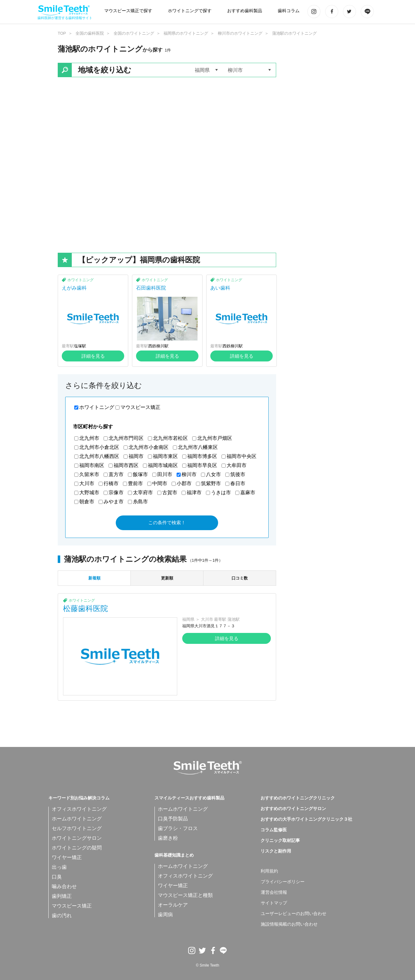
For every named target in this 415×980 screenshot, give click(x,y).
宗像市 (116, 492)
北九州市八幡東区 (198, 447)
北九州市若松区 (170, 438)
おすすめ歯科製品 (245, 11)
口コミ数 (240, 578)
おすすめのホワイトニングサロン (293, 809)
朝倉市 (87, 502)
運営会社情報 (274, 893)
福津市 (194, 492)
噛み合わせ (64, 886)
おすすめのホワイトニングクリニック (298, 798)
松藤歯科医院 (85, 608)
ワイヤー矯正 (67, 857)
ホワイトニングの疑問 (77, 848)
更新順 (167, 578)
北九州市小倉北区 (99, 447)
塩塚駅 (80, 346)
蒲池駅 (234, 619)
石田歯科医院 (151, 288)
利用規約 (269, 871)
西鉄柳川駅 (158, 346)
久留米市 (89, 474)
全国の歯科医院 (90, 33)
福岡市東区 (165, 456)
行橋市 (111, 483)
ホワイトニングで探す (190, 11)
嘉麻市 (248, 492)
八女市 (213, 474)
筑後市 (238, 474)
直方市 (116, 474)
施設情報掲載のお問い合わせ (289, 924)
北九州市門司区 (126, 438)
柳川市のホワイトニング (240, 33)
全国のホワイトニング (134, 33)
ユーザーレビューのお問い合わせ (294, 914)
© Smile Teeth (208, 965)
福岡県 (188, 619)
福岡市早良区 (202, 465)
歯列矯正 (62, 896)
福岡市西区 (126, 465)
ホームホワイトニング (77, 819)
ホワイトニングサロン (77, 838)
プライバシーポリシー (283, 882)
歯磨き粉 (168, 838)
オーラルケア (173, 905)
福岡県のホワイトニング (186, 33)
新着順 (94, 578)
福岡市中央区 (242, 456)
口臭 (57, 877)
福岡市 (136, 456)
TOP (62, 33)
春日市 (238, 483)
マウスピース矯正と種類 (185, 895)
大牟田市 (237, 465)
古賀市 (170, 492)
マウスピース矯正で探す (128, 11)
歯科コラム (289, 11)
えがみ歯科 (74, 288)
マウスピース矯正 (140, 407)
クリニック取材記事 (280, 841)
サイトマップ (274, 903)
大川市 (87, 483)
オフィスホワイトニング (79, 809)
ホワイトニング (81, 280)
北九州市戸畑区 (215, 438)
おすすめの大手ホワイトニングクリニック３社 (306, 819)
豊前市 (135, 483)
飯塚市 (140, 474)
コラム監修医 (274, 830)
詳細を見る (93, 356)
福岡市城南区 (163, 465)
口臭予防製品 (173, 819)
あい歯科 (220, 288)
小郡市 (184, 483)
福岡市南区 (92, 465)
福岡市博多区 (202, 456)
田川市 (165, 474)
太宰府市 (143, 492)
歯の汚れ (62, 915)
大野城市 (89, 492)
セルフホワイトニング (77, 828)
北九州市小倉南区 (149, 447)
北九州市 (89, 438)
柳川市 (189, 474)
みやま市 (114, 502)
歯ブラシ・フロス (178, 828)
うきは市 (221, 492)
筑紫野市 (211, 483)
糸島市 (140, 502)
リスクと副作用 (276, 851)
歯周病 (165, 915)
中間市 (160, 483)
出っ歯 (59, 867)
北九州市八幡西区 (99, 456)
